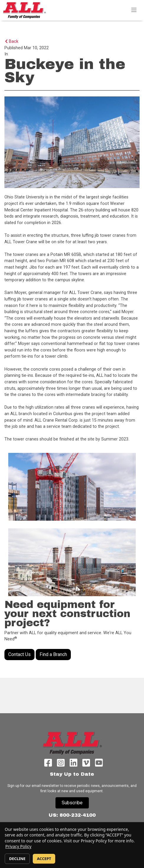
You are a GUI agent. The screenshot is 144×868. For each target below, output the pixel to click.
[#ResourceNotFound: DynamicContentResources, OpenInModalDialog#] (72, 487)
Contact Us (19, 654)
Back (12, 41)
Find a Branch (53, 654)
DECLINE (17, 859)
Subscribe (72, 803)
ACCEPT (44, 859)
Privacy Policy (18, 846)
